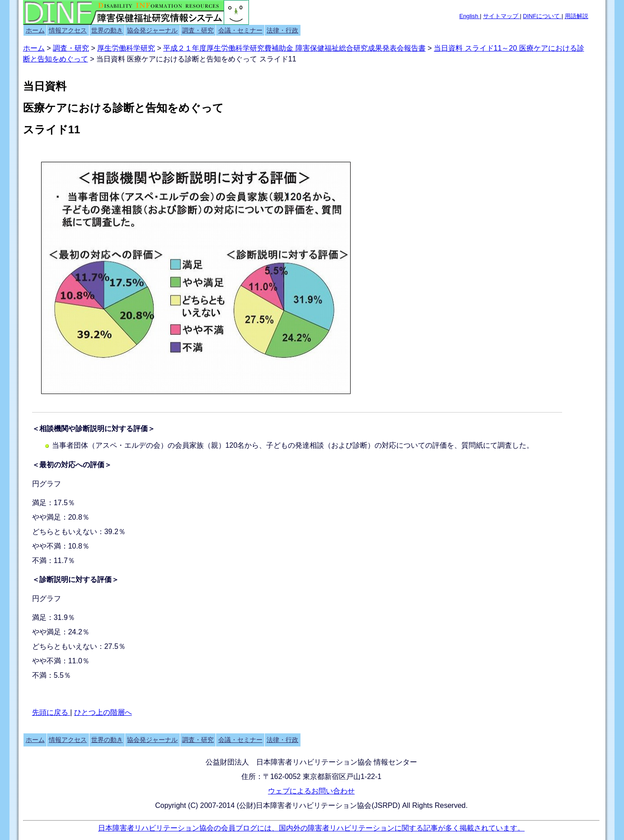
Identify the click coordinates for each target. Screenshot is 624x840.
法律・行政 (282, 30)
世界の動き (107, 30)
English (469, 16)
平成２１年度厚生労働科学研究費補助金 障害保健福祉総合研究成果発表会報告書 (294, 48)
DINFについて (542, 16)
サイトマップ (502, 16)
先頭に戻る (51, 712)
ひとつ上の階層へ (103, 712)
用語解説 (577, 16)
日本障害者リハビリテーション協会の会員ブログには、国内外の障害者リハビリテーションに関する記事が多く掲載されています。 (311, 828)
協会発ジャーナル (152, 30)
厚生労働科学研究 (126, 48)
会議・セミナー (240, 30)
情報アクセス (68, 30)
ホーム (35, 30)
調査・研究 (198, 30)
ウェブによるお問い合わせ (311, 791)
